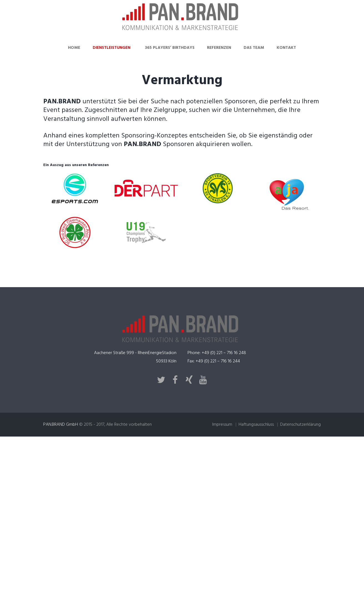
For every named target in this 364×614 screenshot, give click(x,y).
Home (74, 48)
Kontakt (286, 48)
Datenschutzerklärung (300, 425)
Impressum (222, 425)
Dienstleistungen (112, 48)
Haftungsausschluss (256, 425)
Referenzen (219, 48)
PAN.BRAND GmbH (61, 425)
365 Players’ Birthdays (170, 48)
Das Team (254, 48)
